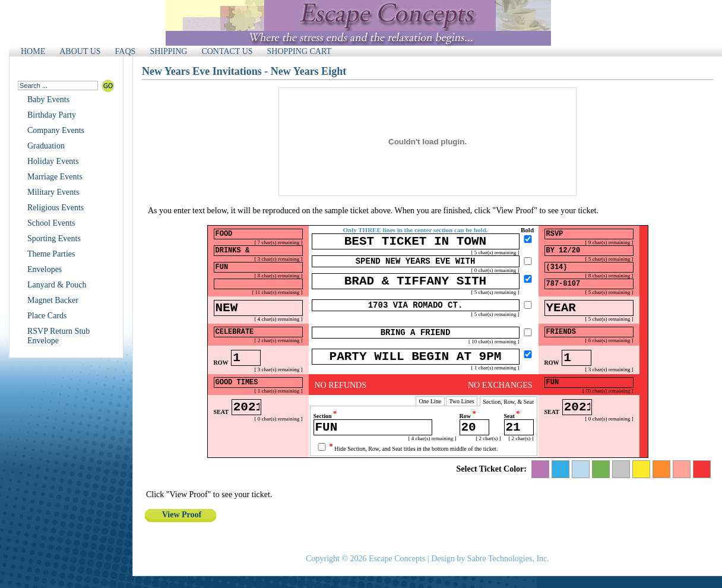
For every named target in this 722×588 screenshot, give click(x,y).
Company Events (56, 130)
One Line (430, 418)
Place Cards (47, 316)
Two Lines (462, 418)
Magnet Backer (53, 300)
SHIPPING (168, 51)
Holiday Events (53, 161)
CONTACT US (227, 51)
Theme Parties (51, 254)
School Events (51, 223)
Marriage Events (55, 177)
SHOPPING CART (299, 51)
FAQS (126, 51)
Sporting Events (54, 238)
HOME (33, 51)
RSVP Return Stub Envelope (58, 336)
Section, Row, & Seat (509, 418)
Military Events (53, 192)
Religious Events (56, 208)
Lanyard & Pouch (57, 285)
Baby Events (48, 99)
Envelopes (45, 269)
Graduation (46, 146)
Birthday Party (52, 115)
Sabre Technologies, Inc (507, 559)
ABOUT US (80, 51)
